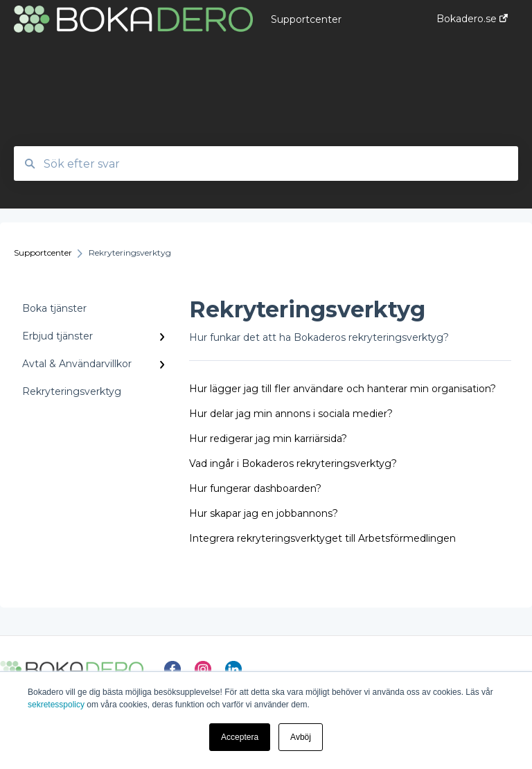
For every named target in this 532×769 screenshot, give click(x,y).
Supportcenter (306, 19)
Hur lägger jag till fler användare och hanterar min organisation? (343, 389)
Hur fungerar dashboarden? (255, 488)
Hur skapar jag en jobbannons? (264, 513)
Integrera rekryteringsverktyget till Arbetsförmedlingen (322, 538)
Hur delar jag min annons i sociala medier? (291, 414)
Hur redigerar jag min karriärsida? (268, 439)
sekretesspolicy (56, 705)
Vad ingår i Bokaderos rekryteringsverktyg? (293, 463)
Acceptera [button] (240, 737)
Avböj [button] (301, 737)
